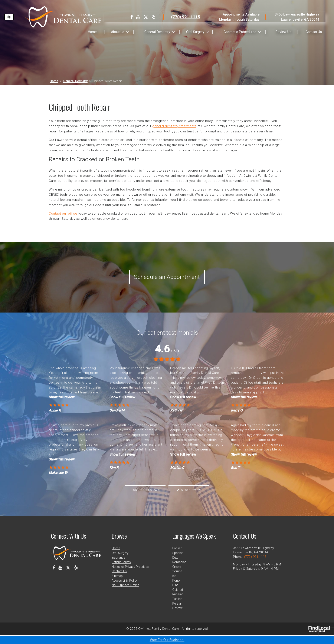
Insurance (118, 566)
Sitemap (117, 585)
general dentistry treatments (174, 126)
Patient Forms (121, 571)
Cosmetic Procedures (240, 32)
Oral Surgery (195, 32)
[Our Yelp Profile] (154, 17)
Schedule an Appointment (167, 282)
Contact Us (314, 32)
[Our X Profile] (146, 17)
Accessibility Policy (125, 589)
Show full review (62, 407)
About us (118, 32)
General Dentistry (157, 32)
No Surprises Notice (125, 594)
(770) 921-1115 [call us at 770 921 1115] (185, 17)
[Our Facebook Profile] (132, 17)
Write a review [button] (187, 499)
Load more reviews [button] (147, 499)
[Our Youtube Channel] (138, 17)
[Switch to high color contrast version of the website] (9, 17)
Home (92, 32)
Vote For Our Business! (167, 640)
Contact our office (63, 214)
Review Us (283, 32)
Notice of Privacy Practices (130, 575)
